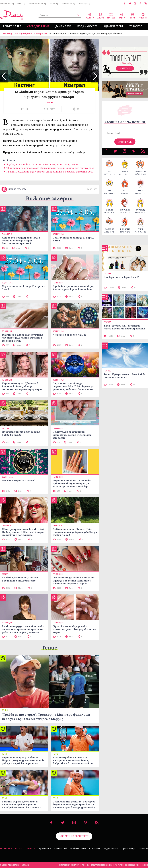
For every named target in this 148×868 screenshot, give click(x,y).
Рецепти (90, 15)
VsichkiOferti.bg (7, 4)
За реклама (6, 849)
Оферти (143, 15)
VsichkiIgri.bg (84, 4)
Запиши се (125, 142)
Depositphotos (45, 849)
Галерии (100, 15)
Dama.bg (21, 4)
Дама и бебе (63, 26)
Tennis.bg (54, 4)
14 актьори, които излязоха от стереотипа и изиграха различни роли (50, 172)
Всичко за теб (12, 26)
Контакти (30, 849)
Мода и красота (87, 26)
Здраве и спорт (113, 26)
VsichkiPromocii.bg (37, 4)
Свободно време (38, 26)
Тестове (111, 15)
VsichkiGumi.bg (68, 4)
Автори (19, 849)
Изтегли (125, 68)
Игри (132, 15)
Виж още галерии (49, 198)
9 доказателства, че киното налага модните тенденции (42, 164)
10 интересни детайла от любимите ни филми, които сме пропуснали (50, 168)
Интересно (40, 33)
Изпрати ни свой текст (74, 836)
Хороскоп (136, 26)
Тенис (49, 648)
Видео (122, 15)
